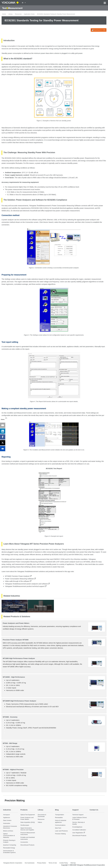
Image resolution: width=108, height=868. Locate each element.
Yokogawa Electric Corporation (13, 863)
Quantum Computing (10, 845)
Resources (18, 14)
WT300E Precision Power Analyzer (18, 576)
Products (24, 810)
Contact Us (94, 810)
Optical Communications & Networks (9, 836)
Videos (40, 822)
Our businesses (30, 863)
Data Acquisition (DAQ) (28, 822)
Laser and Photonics (61, 831)
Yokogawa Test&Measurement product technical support (26, 586)
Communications (60, 825)
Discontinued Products (27, 845)
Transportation (60, 815)
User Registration (78, 833)
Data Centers (7, 820)
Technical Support (78, 815)
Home (4, 14)
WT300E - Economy (10, 717)
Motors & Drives (8, 831)
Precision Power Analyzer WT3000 (16, 640)
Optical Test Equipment (28, 815)
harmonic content (71, 161)
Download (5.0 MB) (99, 30)
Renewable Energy (9, 848)
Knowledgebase (77, 827)
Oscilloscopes (25, 825)
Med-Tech (58, 828)
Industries (7, 810)
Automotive (7, 823)
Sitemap (73, 863)
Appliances (7, 818)
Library (10, 14)
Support (75, 810)
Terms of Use (53, 863)
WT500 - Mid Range (10, 743)
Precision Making (60, 834)
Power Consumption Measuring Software (20, 579)
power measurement (87, 208)
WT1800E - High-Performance (14, 677)
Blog (57, 810)
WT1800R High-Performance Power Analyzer (19, 701)
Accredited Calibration (79, 830)
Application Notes (29, 14)
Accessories (24, 842)
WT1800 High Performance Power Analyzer (19, 658)
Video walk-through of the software (18, 581)
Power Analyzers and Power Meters (16, 623)
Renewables (59, 818)
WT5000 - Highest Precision (13, 770)
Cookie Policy (64, 863)
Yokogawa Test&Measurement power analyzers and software (27, 584)
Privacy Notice (41, 863)
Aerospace (6, 815)
